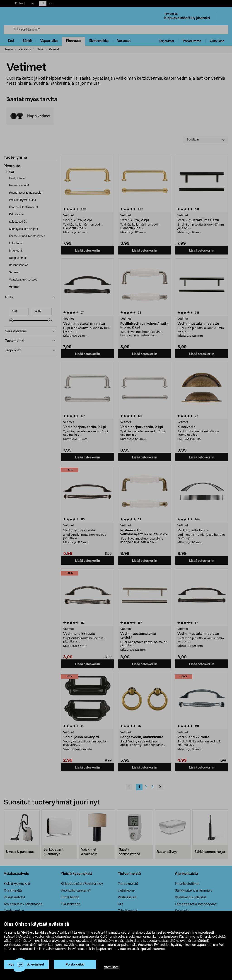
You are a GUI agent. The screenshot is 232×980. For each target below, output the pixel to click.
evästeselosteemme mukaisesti (191, 933)
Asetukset (145, 945)
